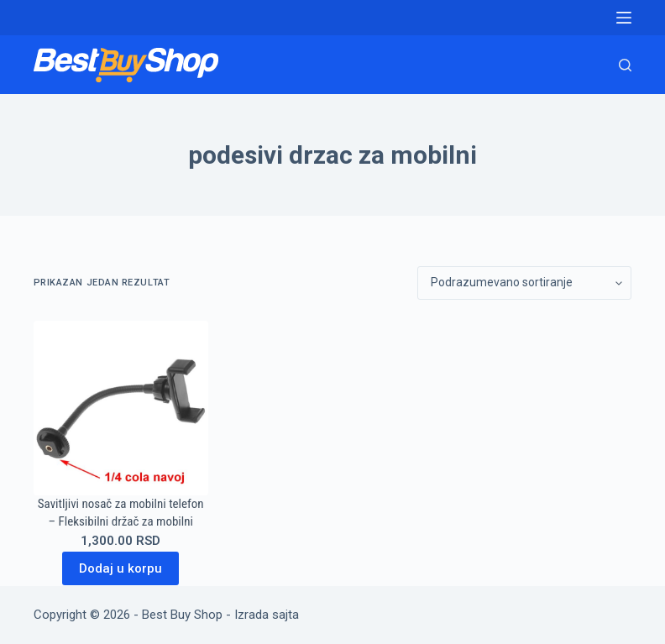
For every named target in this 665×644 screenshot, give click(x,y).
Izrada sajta (267, 615)
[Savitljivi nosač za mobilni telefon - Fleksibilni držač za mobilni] (121, 408)
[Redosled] (524, 283)
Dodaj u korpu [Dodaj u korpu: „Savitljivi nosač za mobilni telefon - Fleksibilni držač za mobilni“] (120, 568)
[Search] (625, 65)
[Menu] (624, 18)
